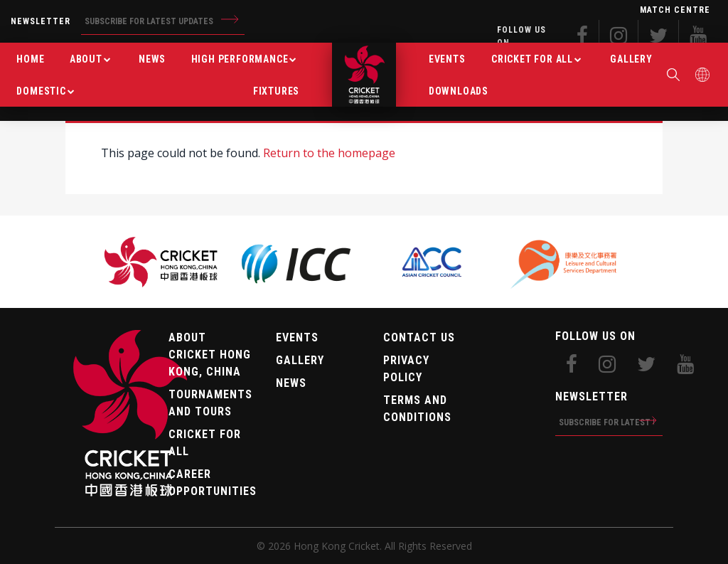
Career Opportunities (212, 483)
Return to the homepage (329, 153)
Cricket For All (205, 443)
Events (297, 337)
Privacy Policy (406, 369)
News (291, 383)
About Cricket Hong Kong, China (210, 355)
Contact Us (419, 337)
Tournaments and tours (210, 403)
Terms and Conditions (417, 409)
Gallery (300, 360)
